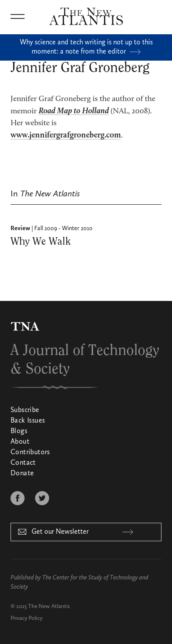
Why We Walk (41, 242)
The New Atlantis (49, 606)
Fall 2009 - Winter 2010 (63, 228)
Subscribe (25, 410)
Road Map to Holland (74, 111)
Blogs (19, 431)
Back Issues (28, 421)
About (20, 442)
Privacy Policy (27, 618)
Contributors (30, 452)
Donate (22, 474)
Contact (23, 463)
